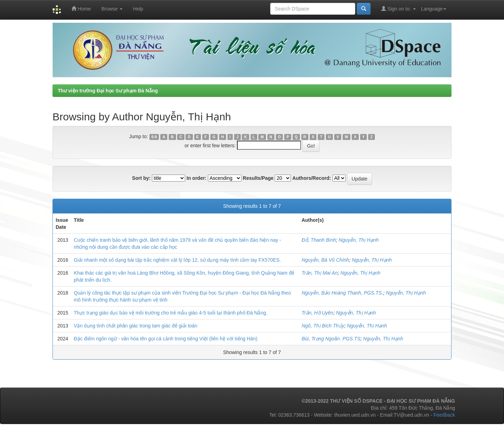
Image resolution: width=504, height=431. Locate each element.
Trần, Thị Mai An (320, 273)
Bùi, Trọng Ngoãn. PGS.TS (331, 339)
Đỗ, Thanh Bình (319, 240)
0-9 (154, 137)
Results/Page (258, 178)
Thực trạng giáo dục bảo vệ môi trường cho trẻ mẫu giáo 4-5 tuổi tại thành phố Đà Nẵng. (171, 313)
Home (81, 9)
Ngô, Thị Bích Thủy (323, 326)
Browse (112, 9)
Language (434, 9)
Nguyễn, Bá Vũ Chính (325, 260)
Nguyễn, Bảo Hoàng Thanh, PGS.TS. (342, 293)
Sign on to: (398, 9)
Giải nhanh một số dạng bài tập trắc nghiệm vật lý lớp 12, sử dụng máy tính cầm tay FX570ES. (177, 260)
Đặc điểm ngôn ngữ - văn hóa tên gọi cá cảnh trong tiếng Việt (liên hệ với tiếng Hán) (166, 339)
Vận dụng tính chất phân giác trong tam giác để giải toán (136, 326)
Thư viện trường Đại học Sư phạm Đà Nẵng (108, 91)
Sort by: (141, 178)
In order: (197, 178)
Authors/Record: (311, 178)
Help (138, 9)
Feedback (444, 415)
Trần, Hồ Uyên (317, 313)
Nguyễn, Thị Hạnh (359, 240)
